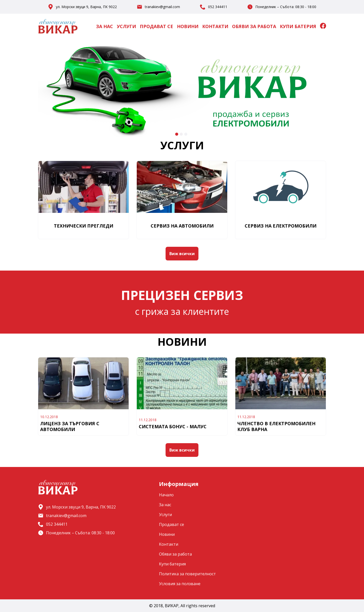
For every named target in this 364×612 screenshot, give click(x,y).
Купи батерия (298, 26)
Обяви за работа (254, 26)
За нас (105, 26)
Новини (188, 26)
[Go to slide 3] (186, 134)
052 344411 (218, 7)
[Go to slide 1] (177, 134)
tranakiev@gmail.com (162, 7)
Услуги (126, 26)
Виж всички (182, 254)
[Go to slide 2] (181, 134)
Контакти (215, 26)
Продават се (156, 26)
